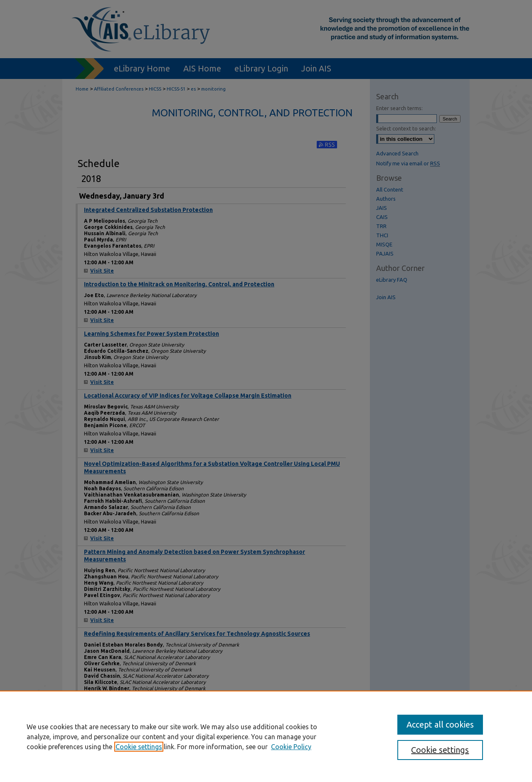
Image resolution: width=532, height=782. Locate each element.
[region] (266, 736)
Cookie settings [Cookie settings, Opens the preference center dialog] (440, 750)
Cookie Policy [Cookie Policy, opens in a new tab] (291, 747)
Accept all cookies (440, 724)
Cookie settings (139, 747)
